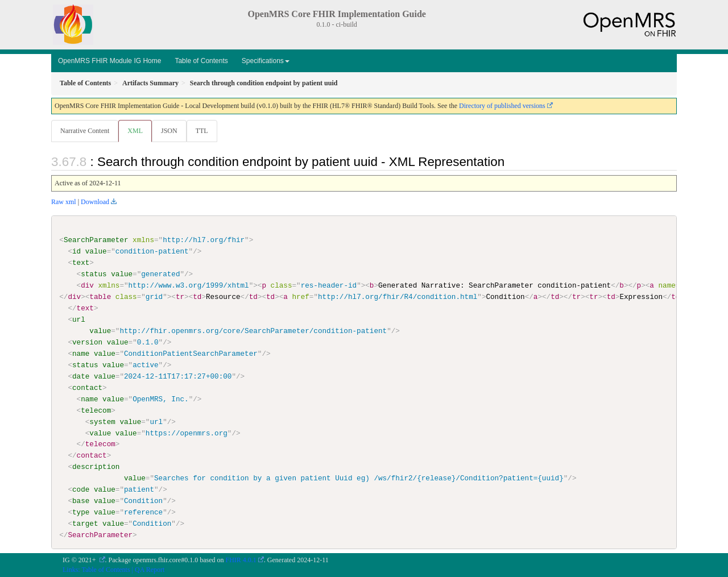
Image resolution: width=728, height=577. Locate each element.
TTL (205, 131)
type (81, 513)
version (87, 343)
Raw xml (64, 202)
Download (95, 202)
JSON (171, 131)
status (94, 275)
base (81, 501)
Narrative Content (85, 131)
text (81, 263)
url (79, 320)
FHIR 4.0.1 (241, 561)
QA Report (150, 570)
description (96, 467)
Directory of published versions (502, 106)
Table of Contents (201, 61)
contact (87, 388)
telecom (96, 410)
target (85, 524)
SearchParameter (96, 240)
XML (136, 131)
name (81, 354)
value (96, 252)
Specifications (266, 61)
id (76, 252)
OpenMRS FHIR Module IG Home (109, 61)
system (102, 422)
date (81, 377)
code (81, 490)
